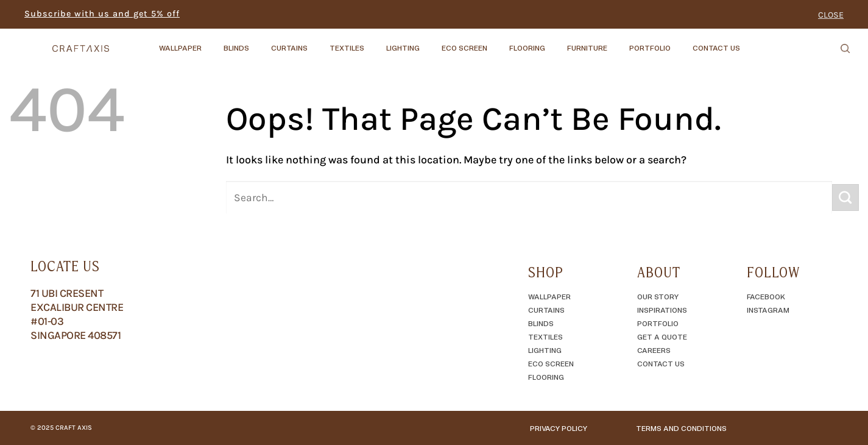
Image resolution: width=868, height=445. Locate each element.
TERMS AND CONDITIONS (681, 428)
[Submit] (845, 198)
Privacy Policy (559, 428)
